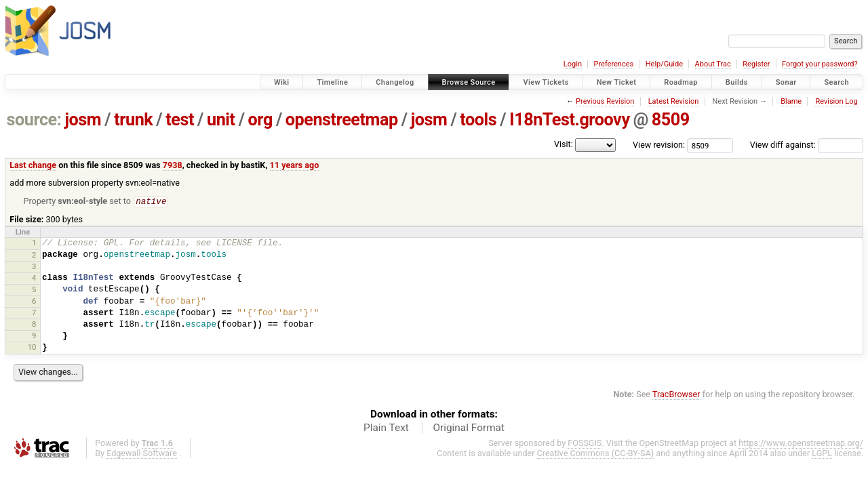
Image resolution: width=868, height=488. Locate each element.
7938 (173, 165)
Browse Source (469, 82)
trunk (133, 120)
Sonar (786, 82)
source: (34, 120)
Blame (791, 101)
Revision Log (836, 101)
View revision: (659, 145)
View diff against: (807, 145)
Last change (33, 165)
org (260, 120)
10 (32, 348)
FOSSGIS (585, 444)
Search (836, 82)
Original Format (469, 428)
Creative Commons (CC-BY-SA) (596, 454)
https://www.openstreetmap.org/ (801, 444)
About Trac (713, 64)
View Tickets (546, 82)
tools (478, 120)
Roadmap (681, 82)
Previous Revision (605, 101)
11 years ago (295, 165)
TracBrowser (676, 395)
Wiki (282, 82)
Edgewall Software (142, 454)
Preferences (613, 64)
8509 (671, 120)
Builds (737, 82)
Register (756, 64)
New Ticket (617, 82)
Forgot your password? (820, 64)
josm (83, 120)
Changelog (395, 82)
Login (573, 64)
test (180, 120)
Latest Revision (674, 101)
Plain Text (386, 428)
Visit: (564, 144)
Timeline (332, 82)
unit (221, 120)
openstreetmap (342, 120)
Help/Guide (664, 64)
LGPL (822, 454)
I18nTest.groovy (569, 120)
